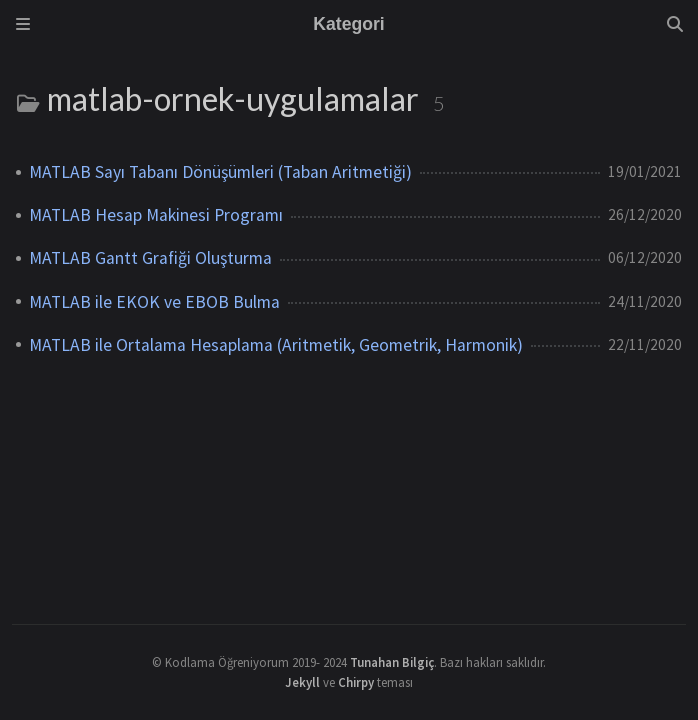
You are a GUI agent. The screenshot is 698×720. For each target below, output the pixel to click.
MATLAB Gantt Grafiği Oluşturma (150, 258)
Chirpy (356, 682)
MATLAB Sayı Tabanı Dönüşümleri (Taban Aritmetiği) (220, 172)
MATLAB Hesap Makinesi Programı (156, 215)
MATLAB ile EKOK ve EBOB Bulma (154, 302)
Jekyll (302, 682)
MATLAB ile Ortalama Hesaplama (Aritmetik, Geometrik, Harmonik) (276, 345)
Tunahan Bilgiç (392, 662)
